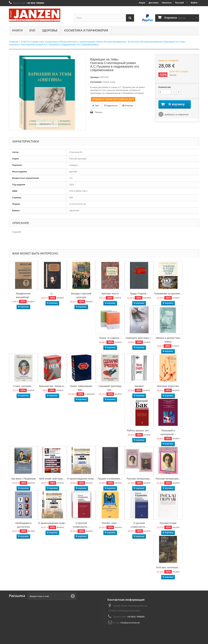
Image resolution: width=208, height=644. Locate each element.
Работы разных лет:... (139, 430)
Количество (165, 87)
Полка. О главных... (110, 338)
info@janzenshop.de (130, 623)
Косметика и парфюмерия (86, 30)
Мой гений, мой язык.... (52, 479)
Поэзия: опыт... (110, 523)
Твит (96, 106)
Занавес (139, 386)
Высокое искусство (168, 386)
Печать (99, 112)
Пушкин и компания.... (110, 479)
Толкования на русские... (168, 293)
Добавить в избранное (176, 115)
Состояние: (96, 82)
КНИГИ (17, 30)
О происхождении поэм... (81, 479)
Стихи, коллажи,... (23, 386)
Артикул (94, 77)
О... (52, 293)
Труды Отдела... (139, 293)
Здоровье (50, 30)
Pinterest (128, 106)
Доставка (154, 3)
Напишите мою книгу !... (139, 338)
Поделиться (111, 106)
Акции (142, 3)
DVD (32, 30)
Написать (167, 3)
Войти (194, 3)
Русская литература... (139, 479)
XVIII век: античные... (168, 567)
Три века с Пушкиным (23, 479)
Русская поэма (168, 523)
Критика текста (110, 293)
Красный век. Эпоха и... (52, 386)
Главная (14, 42)
